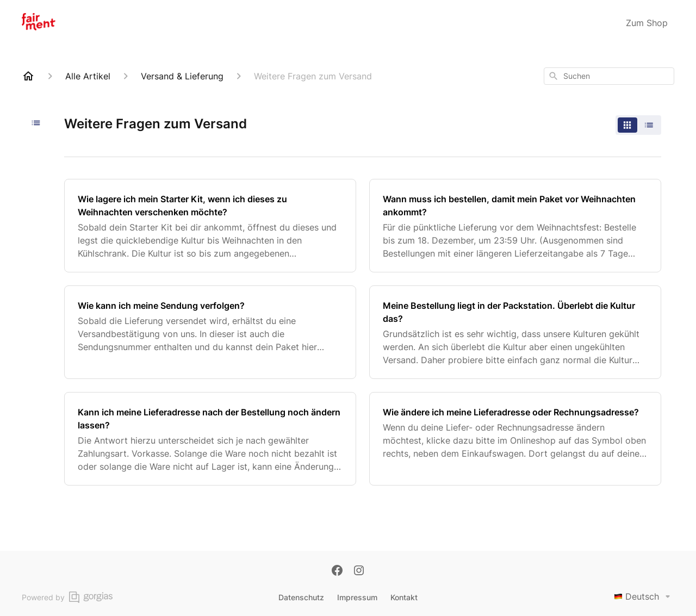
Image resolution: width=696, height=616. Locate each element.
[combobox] (609, 76)
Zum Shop (647, 23)
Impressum (357, 597)
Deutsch (644, 596)
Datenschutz (301, 597)
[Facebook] (337, 571)
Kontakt (404, 597)
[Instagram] (359, 571)
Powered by (67, 597)
